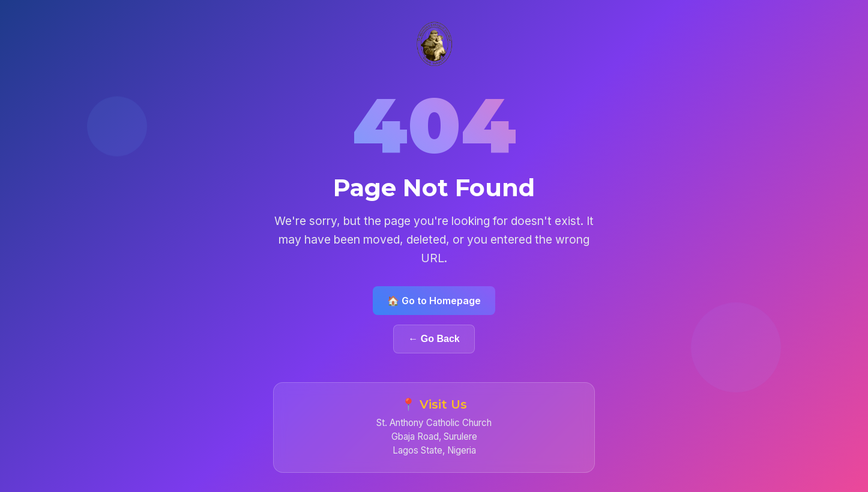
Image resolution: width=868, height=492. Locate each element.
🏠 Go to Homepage (434, 301)
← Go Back (434, 339)
